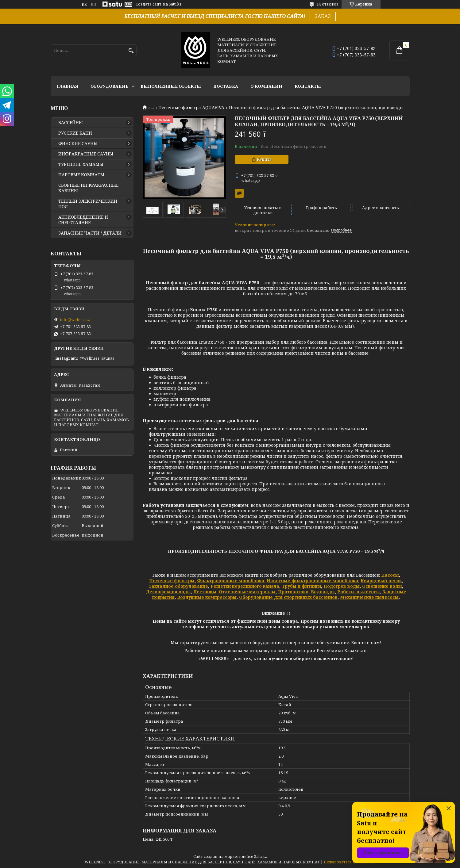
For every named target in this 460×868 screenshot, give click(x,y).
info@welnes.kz (75, 319)
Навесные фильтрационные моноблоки (312, 581)
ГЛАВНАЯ (68, 86)
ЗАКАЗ (323, 16)
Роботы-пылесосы (359, 592)
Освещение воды (382, 586)
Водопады (323, 592)
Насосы (390, 575)
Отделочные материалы (247, 592)
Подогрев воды (342, 586)
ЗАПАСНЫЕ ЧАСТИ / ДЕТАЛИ (90, 233)
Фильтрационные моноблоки (231, 581)
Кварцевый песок (381, 581)
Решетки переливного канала (245, 586)
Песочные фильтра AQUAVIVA (191, 108)
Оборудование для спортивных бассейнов (288, 597)
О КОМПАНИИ (266, 86)
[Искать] (131, 51)
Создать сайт (149, 4)
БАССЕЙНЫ (71, 123)
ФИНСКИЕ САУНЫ (78, 143)
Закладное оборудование (178, 586)
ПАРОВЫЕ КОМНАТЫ (81, 175)
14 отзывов (328, 4)
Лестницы (205, 592)
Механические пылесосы (369, 597)
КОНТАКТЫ (308, 86)
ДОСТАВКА (226, 86)
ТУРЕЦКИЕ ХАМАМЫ (81, 164)
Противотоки (293, 592)
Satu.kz (261, 857)
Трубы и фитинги (301, 586)
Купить (264, 159)
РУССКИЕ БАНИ (75, 133)
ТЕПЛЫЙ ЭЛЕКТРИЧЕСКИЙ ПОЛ (88, 204)
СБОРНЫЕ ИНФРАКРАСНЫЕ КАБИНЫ (88, 188)
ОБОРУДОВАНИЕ (109, 86)
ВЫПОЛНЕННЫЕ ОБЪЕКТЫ (171, 86)
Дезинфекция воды (168, 592)
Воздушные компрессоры (207, 597)
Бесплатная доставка (239, 193)
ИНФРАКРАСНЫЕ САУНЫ (86, 154)
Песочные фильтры (172, 581)
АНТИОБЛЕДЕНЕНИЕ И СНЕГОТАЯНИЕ (83, 220)
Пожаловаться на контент (350, 862)
